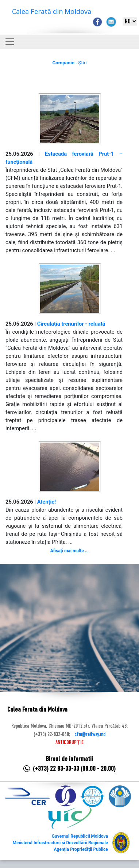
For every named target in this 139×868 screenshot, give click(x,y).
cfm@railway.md (90, 735)
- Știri (69, 63)
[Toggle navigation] (10, 42)
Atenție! (47, 502)
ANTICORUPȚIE (69, 743)
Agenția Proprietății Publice (81, 849)
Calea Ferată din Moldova (52, 11)
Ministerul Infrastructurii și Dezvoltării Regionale (60, 843)
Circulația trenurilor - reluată (71, 324)
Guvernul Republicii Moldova (80, 836)
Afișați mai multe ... (69, 551)
